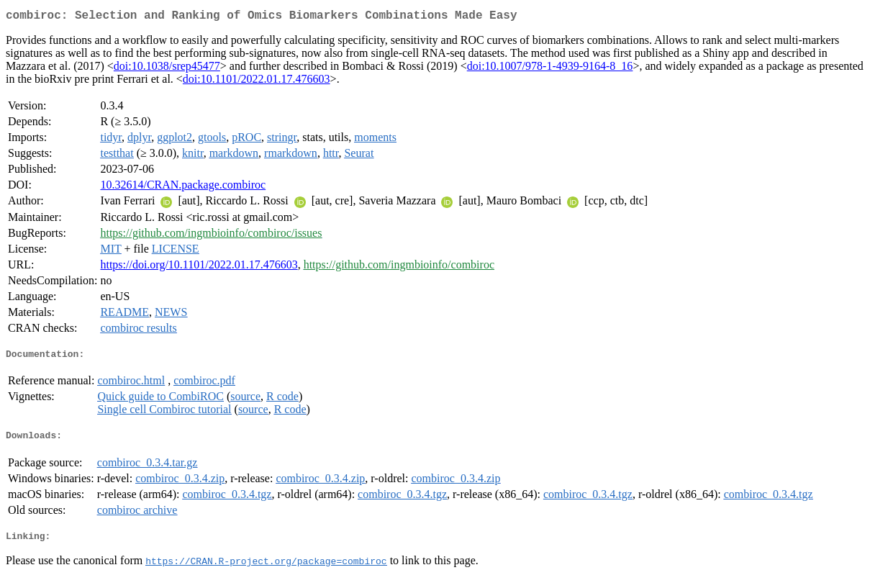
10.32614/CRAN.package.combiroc (183, 187)
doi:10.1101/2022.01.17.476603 (257, 82)
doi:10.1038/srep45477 (167, 69)
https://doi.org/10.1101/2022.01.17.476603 (199, 267)
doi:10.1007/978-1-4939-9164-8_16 (550, 69)
